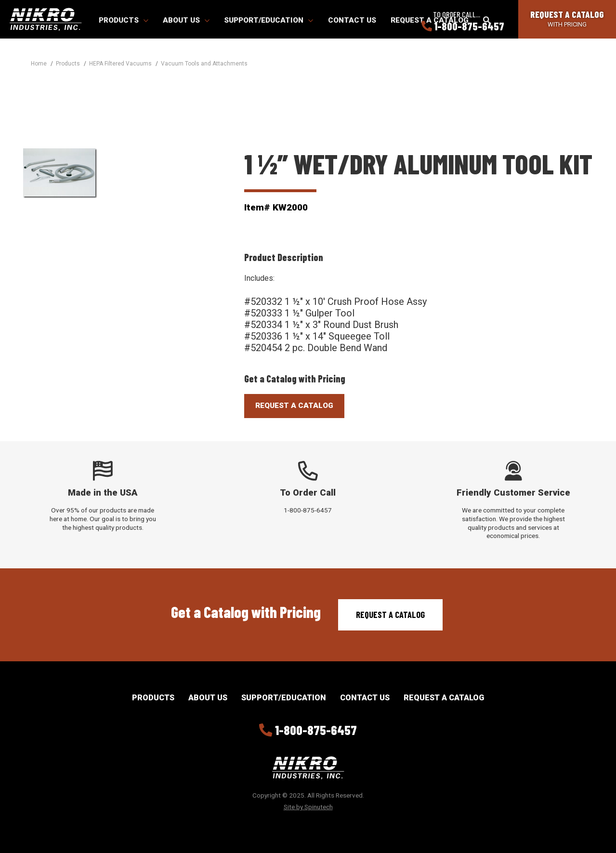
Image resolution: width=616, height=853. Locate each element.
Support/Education (269, 20)
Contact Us (352, 20)
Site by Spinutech (308, 807)
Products (124, 20)
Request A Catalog (294, 406)
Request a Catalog (390, 615)
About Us (186, 20)
